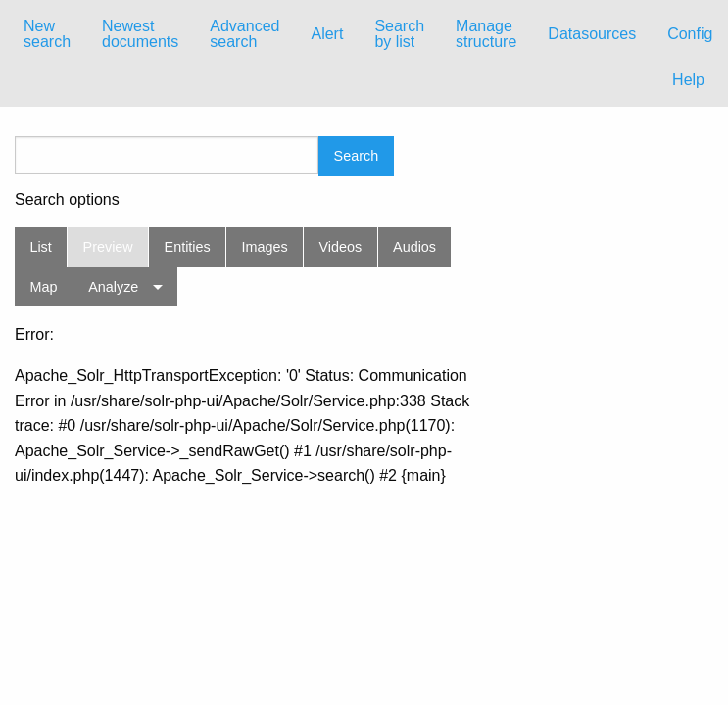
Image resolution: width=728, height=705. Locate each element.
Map (43, 287)
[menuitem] (47, 34)
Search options (67, 200)
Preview (108, 247)
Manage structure (486, 34)
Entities (188, 247)
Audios (414, 247)
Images (265, 247)
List (40, 247)
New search (47, 34)
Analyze (113, 287)
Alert (327, 34)
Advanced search (244, 34)
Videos (341, 247)
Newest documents (140, 34)
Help (688, 80)
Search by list (399, 34)
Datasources (592, 34)
